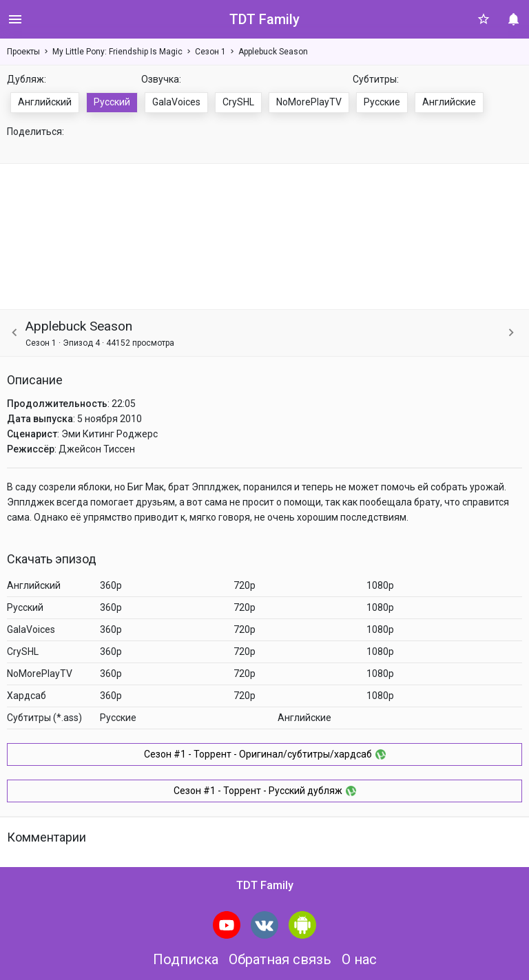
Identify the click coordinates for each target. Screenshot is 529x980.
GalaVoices (176, 102)
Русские (382, 102)
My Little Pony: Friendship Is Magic (117, 52)
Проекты (23, 52)
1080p (380, 585)
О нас (359, 959)
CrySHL (238, 102)
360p (111, 585)
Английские (449, 102)
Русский (112, 102)
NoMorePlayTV (309, 102)
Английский (45, 102)
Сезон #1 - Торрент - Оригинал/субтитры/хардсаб (265, 754)
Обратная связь (280, 959)
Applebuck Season (273, 52)
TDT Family (264, 19)
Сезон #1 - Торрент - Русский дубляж (265, 791)
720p (245, 585)
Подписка (186, 959)
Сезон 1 (210, 52)
